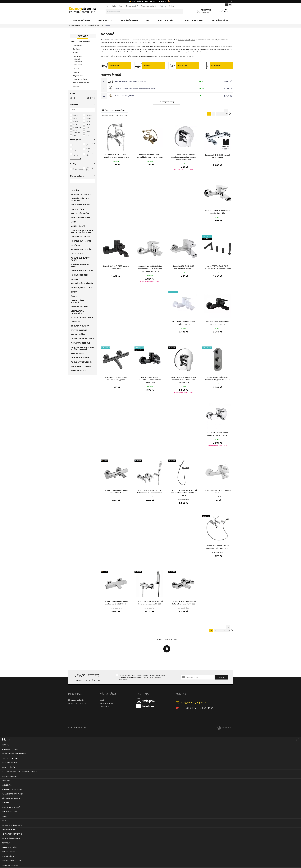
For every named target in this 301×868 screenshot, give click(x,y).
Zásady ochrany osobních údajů (78, 703)
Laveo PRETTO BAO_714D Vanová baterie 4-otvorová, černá (218, 267)
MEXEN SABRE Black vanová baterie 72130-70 (218, 323)
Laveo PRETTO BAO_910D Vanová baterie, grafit (116, 379)
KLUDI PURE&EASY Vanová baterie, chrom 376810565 (218, 434)
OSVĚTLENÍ (76, 245)
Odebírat (221, 677)
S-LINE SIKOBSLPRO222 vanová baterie (218, 492)
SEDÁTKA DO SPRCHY (81, 237)
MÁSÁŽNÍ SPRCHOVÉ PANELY (80, 265)
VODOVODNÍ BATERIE (82, 20)
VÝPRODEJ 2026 (89, 169)
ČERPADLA (76, 322)
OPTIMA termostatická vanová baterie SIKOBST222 (116, 492)
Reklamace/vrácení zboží (149, 6)
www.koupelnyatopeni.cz (187, 40)
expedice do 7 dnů (78, 150)
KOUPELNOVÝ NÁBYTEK (168, 20)
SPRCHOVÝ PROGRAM (81, 205)
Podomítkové (78, 57)
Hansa (88, 124)
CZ (227, 5)
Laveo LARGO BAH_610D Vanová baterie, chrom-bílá (184, 267)
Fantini (88, 121)
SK (230, 5)
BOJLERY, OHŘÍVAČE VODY (83, 339)
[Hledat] (181, 11)
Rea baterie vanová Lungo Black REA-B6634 (130, 81)
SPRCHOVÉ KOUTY (106, 20)
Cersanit (89, 118)
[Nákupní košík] (226, 11)
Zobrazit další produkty (167, 640)
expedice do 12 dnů (90, 155)
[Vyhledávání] (144, 11)
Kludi (88, 136)
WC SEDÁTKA (77, 254)
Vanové (76, 52)
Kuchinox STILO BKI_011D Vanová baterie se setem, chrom (135, 89)
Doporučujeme (78, 169)
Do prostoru (78, 64)
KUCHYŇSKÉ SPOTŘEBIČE (82, 284)
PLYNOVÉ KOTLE (78, 371)
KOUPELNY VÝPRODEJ (81, 194)
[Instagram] (146, 701)
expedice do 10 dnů (77, 155)
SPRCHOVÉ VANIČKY (80, 213)
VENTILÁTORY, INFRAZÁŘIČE (77, 312)
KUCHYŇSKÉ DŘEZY (220, 20)
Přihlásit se (205, 12)
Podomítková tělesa (80, 79)
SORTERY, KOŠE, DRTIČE (82, 288)
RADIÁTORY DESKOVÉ (81, 343)
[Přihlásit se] (198, 11)
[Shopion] (224, 728)
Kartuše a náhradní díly (81, 83)
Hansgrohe (77, 127)
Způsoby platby (118, 6)
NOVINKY (75, 190)
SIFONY (74, 292)
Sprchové (76, 49)
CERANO (76, 118)
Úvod (102, 700)
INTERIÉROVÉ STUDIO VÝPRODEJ (80, 200)
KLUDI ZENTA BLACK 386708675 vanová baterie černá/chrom (150, 380)
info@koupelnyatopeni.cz (194, 703)
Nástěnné (77, 59)
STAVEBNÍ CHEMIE (79, 330)
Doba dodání (104, 707)
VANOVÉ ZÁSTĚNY (79, 226)
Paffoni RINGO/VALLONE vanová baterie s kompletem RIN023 (150, 603)
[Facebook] (146, 706)
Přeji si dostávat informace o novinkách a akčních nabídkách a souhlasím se (142, 677)
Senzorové (77, 86)
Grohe (75, 124)
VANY (148, 20)
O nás (107, 6)
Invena (88, 131)
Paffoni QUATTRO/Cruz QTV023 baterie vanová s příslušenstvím (150, 492)
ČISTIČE (74, 296)
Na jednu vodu (78, 76)
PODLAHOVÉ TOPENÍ (80, 358)
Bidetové (76, 72)
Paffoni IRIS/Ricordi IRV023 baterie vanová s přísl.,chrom (218, 547)
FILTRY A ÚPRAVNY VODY (82, 317)
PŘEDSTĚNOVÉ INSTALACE (83, 271)
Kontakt (171, 6)
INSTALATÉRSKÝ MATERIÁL (78, 302)
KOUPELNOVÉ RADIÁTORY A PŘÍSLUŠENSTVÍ (82, 348)
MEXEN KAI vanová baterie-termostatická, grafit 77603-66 (218, 379)
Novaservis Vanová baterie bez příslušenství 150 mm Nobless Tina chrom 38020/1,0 (150, 269)
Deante (76, 121)
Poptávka (163, 6)
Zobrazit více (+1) (76, 159)
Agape (76, 115)
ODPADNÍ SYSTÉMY (80, 307)
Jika (75, 136)
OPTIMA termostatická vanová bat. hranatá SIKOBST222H (116, 603)
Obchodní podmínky (107, 703)
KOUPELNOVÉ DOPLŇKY (195, 20)
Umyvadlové (77, 46)
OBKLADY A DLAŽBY (80, 326)
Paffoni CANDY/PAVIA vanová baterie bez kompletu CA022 (184, 603)
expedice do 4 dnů (90, 145)
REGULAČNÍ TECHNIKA (81, 366)
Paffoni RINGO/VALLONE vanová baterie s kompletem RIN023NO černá (184, 493)
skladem (76, 145)
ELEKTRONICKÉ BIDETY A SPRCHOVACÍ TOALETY (82, 231)
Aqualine (89, 115)
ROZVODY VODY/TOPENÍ (82, 362)
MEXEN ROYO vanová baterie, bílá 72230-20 (184, 323)
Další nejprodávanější (167, 102)
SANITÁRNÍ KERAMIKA (130, 20)
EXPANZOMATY (78, 354)
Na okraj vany (78, 62)
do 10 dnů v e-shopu (91, 150)
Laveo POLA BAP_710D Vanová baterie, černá (116, 267)
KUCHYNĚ (75, 279)
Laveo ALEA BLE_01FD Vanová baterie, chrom (218, 156)
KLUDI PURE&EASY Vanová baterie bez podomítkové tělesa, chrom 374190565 (184, 157)
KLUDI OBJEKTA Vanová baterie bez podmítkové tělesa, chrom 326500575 (184, 380)
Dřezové (76, 69)
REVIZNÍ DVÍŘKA (78, 335)
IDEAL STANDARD (77, 131)
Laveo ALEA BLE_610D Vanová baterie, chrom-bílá (218, 212)
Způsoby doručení (132, 6)
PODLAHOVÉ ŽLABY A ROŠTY (81, 259)
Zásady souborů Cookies (76, 700)
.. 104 (226, 112)
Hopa (88, 127)
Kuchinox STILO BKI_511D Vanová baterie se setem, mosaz (135, 96)
